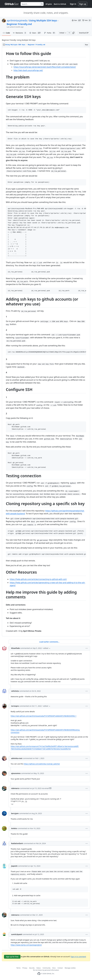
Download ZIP (84, 33)
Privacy (25, 968)
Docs (54, 968)
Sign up (83, 4)
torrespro (15, 706)
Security (32, 968)
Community (46, 968)
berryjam (15, 813)
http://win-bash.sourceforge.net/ (28, 70)
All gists (49, 4)
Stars (35, 33)
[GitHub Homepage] (39, 974)
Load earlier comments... (49, 642)
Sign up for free (12, 957)
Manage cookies (70, 968)
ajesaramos (16, 773)
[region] (46, 342)
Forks (50, 33)
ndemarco (15, 788)
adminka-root (17, 758)
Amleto (14, 828)
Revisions (20, 33)
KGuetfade (15, 648)
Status (39, 968)
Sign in (73, 4)
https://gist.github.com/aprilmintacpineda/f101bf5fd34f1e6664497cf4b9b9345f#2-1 (44, 716)
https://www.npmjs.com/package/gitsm (26, 945)
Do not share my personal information (46, 970)
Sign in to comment (78, 957)
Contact (60, 968)
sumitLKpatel (17, 934)
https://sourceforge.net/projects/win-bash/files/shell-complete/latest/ (45, 67)
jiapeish (14, 866)
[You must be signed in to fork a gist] (86, 20)
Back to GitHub (60, 4)
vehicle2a (15, 691)
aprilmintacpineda (17, 20)
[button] (73, 33)
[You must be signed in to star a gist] (75, 20)
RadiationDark (17, 843)
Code (6, 33)
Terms (19, 968)
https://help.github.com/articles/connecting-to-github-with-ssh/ (38, 579)
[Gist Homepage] (12, 4)
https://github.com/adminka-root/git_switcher (42, 764)
